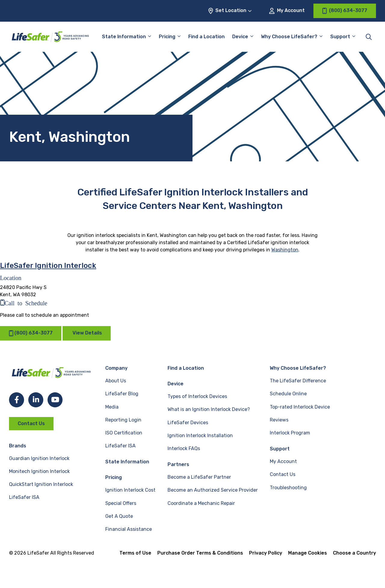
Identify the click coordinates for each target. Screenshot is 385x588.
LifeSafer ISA (24, 497)
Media (112, 407)
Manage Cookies (308, 553)
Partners (178, 464)
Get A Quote (119, 516)
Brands (18, 446)
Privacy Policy (266, 553)
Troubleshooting (288, 488)
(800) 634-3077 (31, 333)
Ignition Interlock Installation (200, 436)
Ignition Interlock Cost (130, 490)
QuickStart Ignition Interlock (41, 484)
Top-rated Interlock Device (300, 407)
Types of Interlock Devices (197, 396)
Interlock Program (290, 433)
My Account (287, 11)
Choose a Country (354, 553)
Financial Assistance (129, 529)
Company (116, 368)
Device (240, 37)
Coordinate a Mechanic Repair (201, 503)
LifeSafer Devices (188, 423)
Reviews (279, 420)
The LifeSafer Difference (298, 381)
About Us (116, 381)
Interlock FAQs (184, 448)
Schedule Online (288, 394)
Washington (285, 250)
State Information (124, 37)
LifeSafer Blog (122, 394)
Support (340, 37)
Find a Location (206, 37)
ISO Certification (124, 433)
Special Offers (121, 503)
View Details (87, 333)
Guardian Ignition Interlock (39, 458)
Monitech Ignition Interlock (39, 471)
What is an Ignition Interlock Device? (209, 409)
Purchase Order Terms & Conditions (200, 553)
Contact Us (31, 423)
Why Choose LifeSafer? (289, 37)
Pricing (167, 37)
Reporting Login (123, 420)
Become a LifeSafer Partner (199, 477)
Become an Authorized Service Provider (213, 490)
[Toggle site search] (369, 37)
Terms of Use (135, 553)
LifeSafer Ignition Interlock (48, 266)
